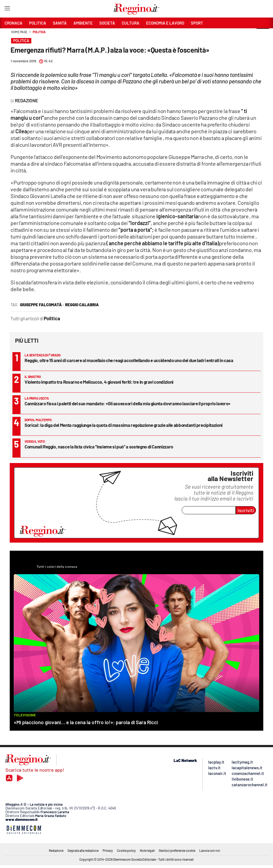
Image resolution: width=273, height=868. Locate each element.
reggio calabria (82, 305)
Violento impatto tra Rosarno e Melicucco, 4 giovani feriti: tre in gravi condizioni (99, 382)
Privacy (108, 850)
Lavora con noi (210, 850)
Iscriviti (246, 510)
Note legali (147, 850)
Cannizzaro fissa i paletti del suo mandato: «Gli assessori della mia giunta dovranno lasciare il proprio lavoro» (128, 403)
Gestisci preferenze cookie (177, 850)
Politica (39, 32)
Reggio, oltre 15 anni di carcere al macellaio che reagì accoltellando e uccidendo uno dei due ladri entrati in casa (129, 360)
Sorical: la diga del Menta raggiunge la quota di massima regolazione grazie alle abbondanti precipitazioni (124, 425)
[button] (263, 35)
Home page (19, 32)
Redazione (56, 850)
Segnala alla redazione (83, 850)
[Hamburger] (7, 9)
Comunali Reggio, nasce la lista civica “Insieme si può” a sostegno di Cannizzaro (99, 447)
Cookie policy (126, 850)
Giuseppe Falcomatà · (42, 305)
